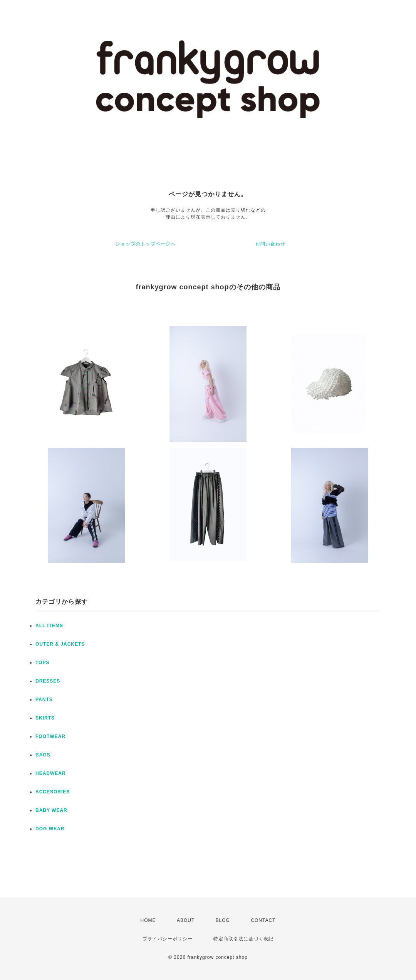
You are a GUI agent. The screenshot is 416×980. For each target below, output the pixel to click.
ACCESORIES (53, 792)
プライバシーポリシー (168, 939)
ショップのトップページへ (146, 244)
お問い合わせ (270, 244)
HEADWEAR (51, 773)
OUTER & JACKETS (60, 644)
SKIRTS (45, 718)
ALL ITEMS (49, 626)
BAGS (43, 755)
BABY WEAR (51, 810)
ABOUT (186, 920)
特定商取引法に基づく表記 (243, 939)
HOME (148, 920)
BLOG (223, 920)
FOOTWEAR (50, 736)
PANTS (44, 700)
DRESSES (48, 681)
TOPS (42, 663)
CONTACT (263, 920)
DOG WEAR (50, 829)
